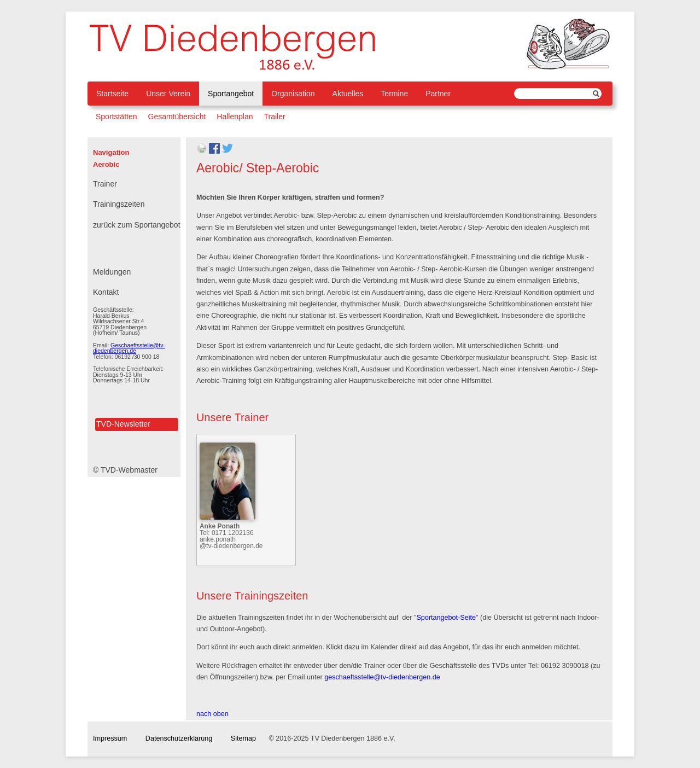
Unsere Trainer (232, 417)
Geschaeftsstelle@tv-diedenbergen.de (129, 348)
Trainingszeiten (119, 204)
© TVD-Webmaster (125, 470)
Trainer (105, 184)
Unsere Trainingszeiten (252, 596)
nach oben (212, 714)
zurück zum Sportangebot (137, 225)
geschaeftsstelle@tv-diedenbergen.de (382, 677)
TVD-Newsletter (123, 424)
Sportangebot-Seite (446, 618)
